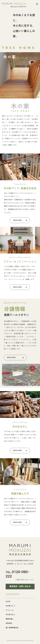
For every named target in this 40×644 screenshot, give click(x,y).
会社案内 (9, 623)
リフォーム (10, 610)
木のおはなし (10, 615)
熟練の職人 (10, 619)
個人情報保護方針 (12, 628)
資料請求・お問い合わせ (20, 586)
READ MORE (17, 220)
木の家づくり (10, 606)
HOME (8, 602)
